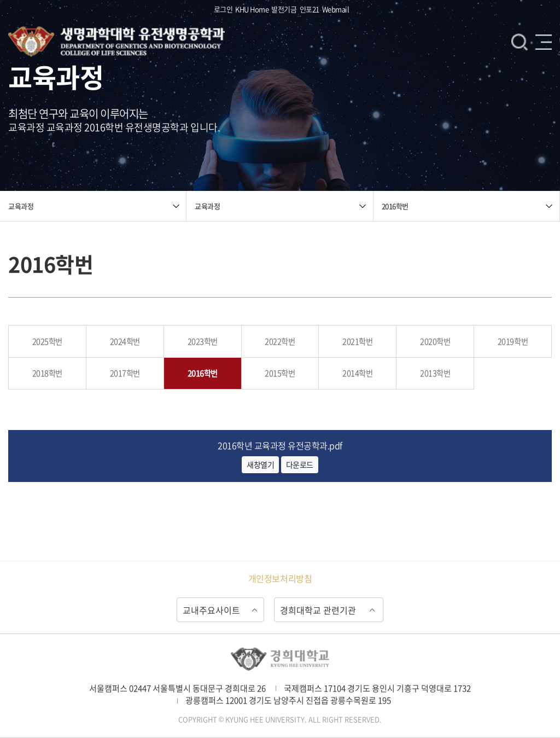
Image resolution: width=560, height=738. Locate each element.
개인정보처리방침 (280, 578)
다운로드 (300, 464)
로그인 (223, 9)
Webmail (336, 9)
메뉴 (544, 42)
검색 (520, 42)
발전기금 (284, 9)
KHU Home (252, 9)
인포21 (310, 9)
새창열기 (260, 464)
